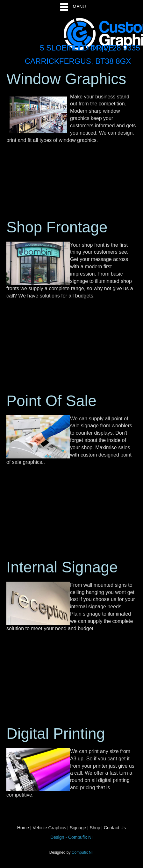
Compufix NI (82, 852)
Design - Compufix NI (71, 837)
